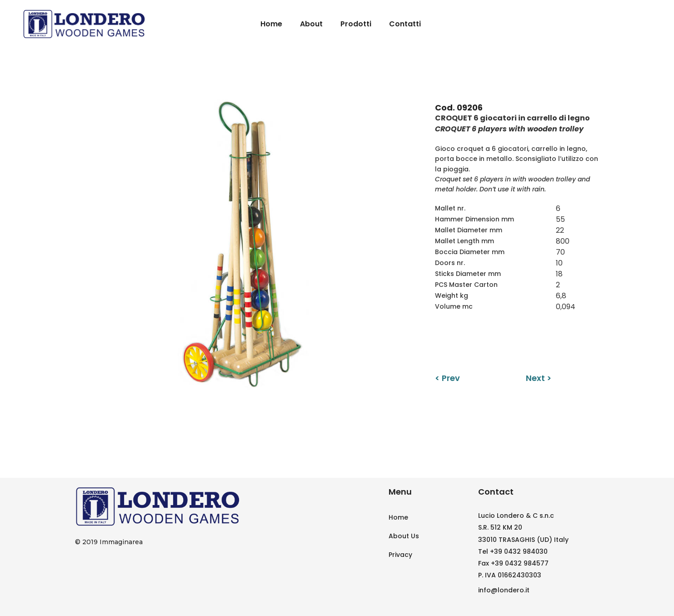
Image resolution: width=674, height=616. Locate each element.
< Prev (447, 378)
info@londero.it (504, 590)
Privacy (400, 555)
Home (398, 517)
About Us (404, 536)
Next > (539, 378)
